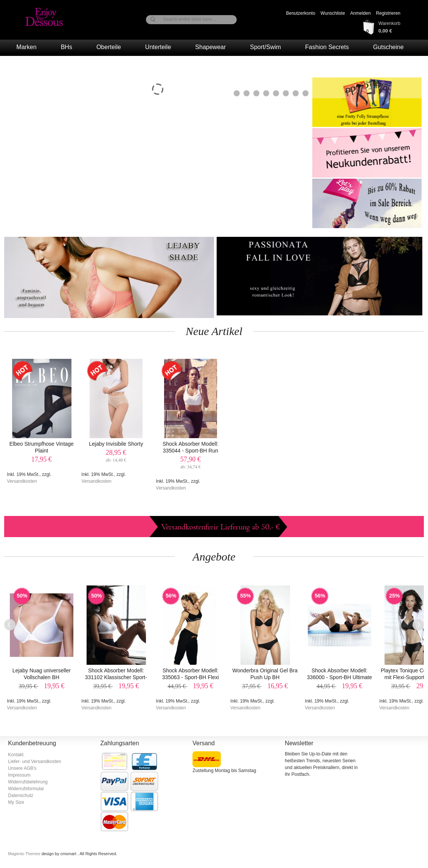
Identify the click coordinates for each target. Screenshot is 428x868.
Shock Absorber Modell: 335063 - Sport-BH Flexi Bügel (191, 677)
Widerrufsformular (26, 789)
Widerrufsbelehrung (28, 782)
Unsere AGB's (22, 768)
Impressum (19, 775)
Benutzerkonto (300, 13)
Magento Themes (25, 854)
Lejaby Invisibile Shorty (116, 444)
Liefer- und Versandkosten (34, 761)
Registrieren (388, 13)
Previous (10, 625)
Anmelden (360, 13)
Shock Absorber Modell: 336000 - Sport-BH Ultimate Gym (340, 677)
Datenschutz (21, 795)
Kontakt (16, 755)
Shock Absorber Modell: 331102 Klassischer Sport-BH (116, 677)
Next (418, 625)
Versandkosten (22, 481)
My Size (16, 802)
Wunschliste (333, 13)
